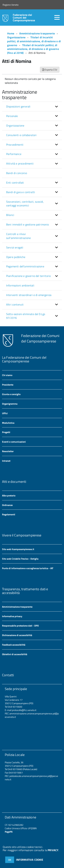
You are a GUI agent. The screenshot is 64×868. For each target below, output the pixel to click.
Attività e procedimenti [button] (20, 163)
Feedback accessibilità (14, 645)
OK (10, 860)
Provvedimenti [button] (15, 145)
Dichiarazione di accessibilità (17, 635)
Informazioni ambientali (20, 285)
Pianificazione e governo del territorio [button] (28, 276)
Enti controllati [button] (15, 183)
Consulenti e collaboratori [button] (21, 135)
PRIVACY (53, 850)
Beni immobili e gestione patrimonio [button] (28, 224)
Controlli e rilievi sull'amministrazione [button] (18, 236)
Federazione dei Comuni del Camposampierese (24, 18)
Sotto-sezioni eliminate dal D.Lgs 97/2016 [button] (26, 316)
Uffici (5, 413)
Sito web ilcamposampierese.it (18, 549)
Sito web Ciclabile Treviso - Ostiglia (20, 559)
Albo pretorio (9, 495)
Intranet (6, 461)
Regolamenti (9, 514)
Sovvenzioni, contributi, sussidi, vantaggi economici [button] (25, 204)
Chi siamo (7, 375)
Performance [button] (14, 154)
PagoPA (9, 832)
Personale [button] (12, 116)
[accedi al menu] (57, 17)
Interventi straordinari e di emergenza (29, 295)
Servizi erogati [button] (15, 247)
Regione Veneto (10, 5)
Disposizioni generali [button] (18, 106)
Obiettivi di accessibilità (15, 654)
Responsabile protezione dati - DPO (20, 626)
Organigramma (10, 404)
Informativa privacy (12, 616)
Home (11, 33)
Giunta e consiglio (11, 394)
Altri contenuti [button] (15, 304)
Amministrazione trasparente (37, 33)
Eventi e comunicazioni (14, 442)
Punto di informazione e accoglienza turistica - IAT (28, 568)
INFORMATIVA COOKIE (30, 860)
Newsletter (8, 451)
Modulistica (8, 423)
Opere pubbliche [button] (16, 257)
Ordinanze (7, 505)
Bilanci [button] (10, 215)
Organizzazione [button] (15, 126)
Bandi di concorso (17, 173)
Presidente (8, 385)
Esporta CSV (50, 70)
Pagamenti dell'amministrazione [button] (25, 266)
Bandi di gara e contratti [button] (21, 192)
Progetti (6, 432)
